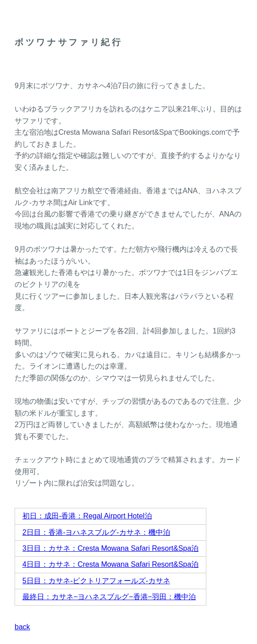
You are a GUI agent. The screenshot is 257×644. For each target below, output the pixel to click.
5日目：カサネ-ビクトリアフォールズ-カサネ (96, 581)
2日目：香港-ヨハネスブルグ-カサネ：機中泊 (96, 532)
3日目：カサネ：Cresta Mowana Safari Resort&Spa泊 (110, 548)
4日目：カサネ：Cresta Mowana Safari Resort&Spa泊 (110, 564)
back (22, 627)
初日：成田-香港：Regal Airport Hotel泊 (87, 516)
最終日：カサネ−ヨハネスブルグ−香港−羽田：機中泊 (109, 597)
